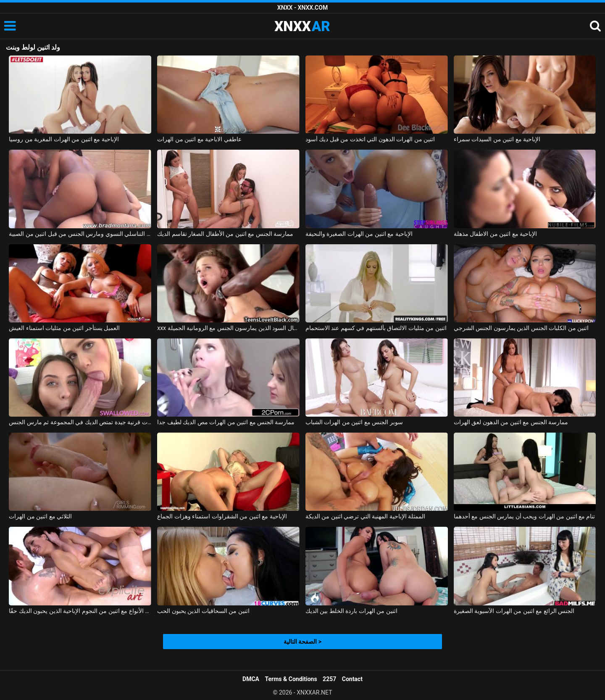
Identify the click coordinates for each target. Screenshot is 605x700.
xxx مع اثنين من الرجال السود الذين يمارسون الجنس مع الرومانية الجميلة (228, 328)
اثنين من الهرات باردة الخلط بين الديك (351, 611)
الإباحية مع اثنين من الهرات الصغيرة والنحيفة (359, 234)
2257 (329, 679)
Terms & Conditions (291, 679)
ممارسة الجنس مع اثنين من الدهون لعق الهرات (511, 422)
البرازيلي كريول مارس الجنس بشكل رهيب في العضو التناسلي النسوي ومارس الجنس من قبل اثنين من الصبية (80, 234)
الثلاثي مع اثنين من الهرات (40, 516)
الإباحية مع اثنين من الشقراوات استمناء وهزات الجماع (222, 516)
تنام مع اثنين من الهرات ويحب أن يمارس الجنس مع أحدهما (525, 516)
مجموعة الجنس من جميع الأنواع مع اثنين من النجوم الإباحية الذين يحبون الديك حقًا (80, 611)
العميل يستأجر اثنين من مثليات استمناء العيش (64, 328)
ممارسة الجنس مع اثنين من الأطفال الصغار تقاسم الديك (225, 234)
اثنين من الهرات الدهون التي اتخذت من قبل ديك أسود (370, 139)
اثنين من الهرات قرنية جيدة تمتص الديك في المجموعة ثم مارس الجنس (80, 422)
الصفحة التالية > (302, 642)
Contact (352, 679)
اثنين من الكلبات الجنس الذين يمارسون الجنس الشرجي (521, 328)
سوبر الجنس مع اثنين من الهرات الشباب (354, 422)
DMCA (251, 679)
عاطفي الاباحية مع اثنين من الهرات (199, 139)
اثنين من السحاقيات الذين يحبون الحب (203, 611)
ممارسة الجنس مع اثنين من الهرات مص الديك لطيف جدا (226, 422)
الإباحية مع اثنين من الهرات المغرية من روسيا (64, 139)
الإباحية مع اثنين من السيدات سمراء (497, 139)
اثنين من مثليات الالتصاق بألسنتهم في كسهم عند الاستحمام (376, 328)
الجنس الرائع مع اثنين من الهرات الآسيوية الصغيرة (514, 611)
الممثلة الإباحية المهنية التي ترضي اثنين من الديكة (365, 516)
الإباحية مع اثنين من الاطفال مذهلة (495, 234)
